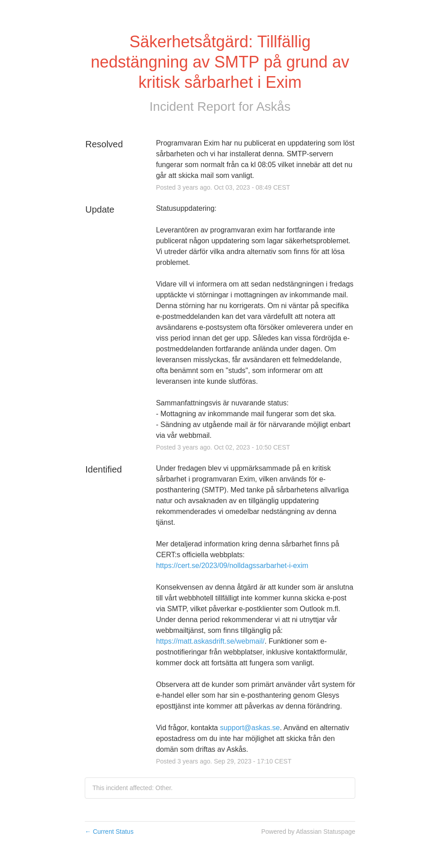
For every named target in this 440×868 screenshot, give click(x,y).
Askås (273, 107)
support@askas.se (250, 728)
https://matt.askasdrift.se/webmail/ (210, 641)
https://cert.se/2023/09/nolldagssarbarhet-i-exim (232, 566)
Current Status (109, 832)
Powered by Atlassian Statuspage (308, 832)
